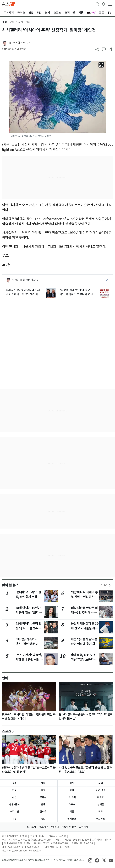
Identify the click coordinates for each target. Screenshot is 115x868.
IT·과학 (72, 797)
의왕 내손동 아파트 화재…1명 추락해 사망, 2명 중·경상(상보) (84, 612)
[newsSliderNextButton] (110, 585)
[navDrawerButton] (110, 4)
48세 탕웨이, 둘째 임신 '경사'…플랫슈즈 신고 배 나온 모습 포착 (29, 628)
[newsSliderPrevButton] (101, 585)
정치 (14, 783)
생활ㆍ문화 (8, 22)
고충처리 (84, 827)
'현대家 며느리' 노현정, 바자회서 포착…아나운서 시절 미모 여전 (29, 597)
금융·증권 (101, 790)
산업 (14, 797)
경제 (72, 783)
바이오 (101, 797)
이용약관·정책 (69, 827)
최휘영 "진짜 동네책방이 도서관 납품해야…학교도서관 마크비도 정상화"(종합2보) (23, 292)
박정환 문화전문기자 (19, 43)
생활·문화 (14, 804)
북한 (72, 790)
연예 (5, 678)
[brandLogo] (8, 4)
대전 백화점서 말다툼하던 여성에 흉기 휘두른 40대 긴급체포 (84, 644)
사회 (43, 783)
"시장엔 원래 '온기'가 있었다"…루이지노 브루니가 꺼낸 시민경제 (76, 292)
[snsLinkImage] (90, 860)
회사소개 (31, 827)
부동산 (43, 797)
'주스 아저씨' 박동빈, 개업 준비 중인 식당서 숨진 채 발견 (29, 659)
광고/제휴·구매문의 (49, 827)
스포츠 (7, 731)
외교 (43, 790)
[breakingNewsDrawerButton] (103, 4)
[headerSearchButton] (97, 4)
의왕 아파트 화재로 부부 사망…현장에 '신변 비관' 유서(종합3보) (85, 597)
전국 (14, 790)
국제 (101, 783)
